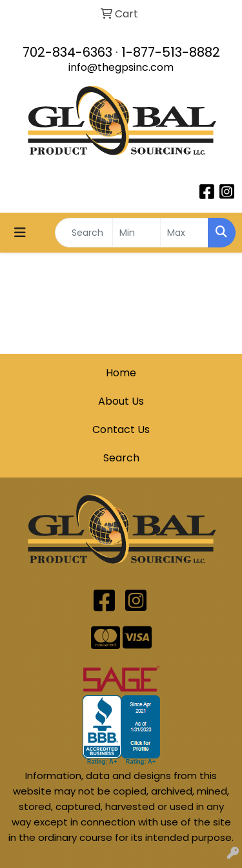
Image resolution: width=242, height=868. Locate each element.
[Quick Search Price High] (184, 233)
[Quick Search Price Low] (136, 233)
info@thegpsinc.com (121, 67)
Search (121, 458)
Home (121, 373)
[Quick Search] (84, 233)
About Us (121, 401)
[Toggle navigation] (20, 233)
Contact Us (121, 429)
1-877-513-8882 (171, 52)
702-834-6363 (67, 52)
